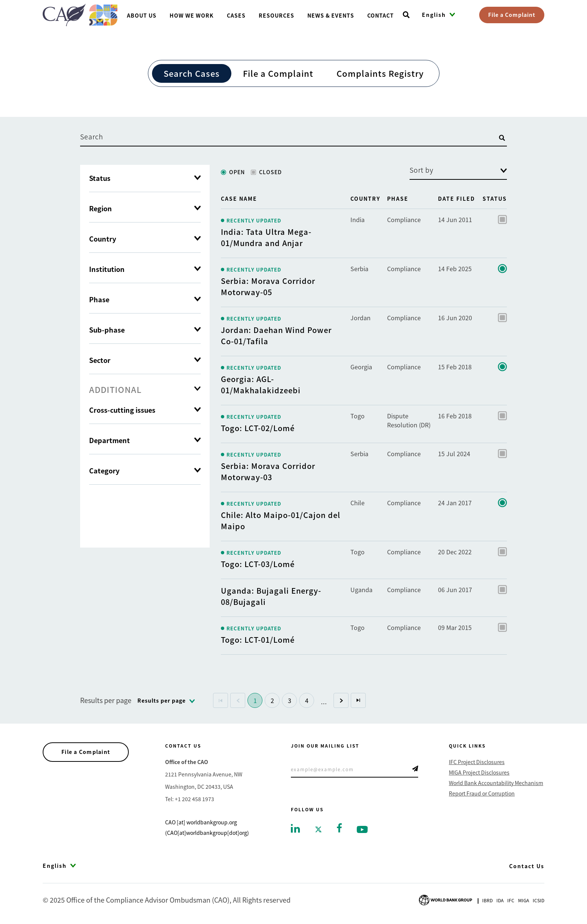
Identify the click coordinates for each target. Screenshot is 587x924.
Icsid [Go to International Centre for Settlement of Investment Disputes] (539, 900)
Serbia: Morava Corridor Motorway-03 (268, 471)
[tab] (145, 389)
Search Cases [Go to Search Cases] (192, 73)
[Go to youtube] (362, 829)
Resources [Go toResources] (276, 15)
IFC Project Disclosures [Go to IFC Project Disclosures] (477, 762)
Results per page (106, 700)
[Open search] (406, 15)
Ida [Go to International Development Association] (500, 900)
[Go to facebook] (339, 827)
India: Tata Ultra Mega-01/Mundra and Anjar (266, 237)
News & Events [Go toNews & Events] (331, 15)
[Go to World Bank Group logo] (445, 899)
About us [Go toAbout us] (142, 15)
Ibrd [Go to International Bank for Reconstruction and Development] (487, 900)
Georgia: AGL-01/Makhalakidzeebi (261, 384)
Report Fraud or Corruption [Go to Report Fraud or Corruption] (482, 793)
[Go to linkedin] (295, 828)
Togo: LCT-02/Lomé (258, 428)
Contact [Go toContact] (381, 15)
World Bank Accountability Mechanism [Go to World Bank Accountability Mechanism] (496, 783)
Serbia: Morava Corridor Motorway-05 (268, 286)
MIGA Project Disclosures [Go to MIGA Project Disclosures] (479, 772)
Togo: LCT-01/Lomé (258, 640)
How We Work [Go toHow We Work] (192, 15)
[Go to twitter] (318, 829)
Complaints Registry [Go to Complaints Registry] (380, 73)
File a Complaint (512, 15)
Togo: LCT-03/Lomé (258, 564)
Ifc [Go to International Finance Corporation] (511, 900)
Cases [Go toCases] (236, 15)
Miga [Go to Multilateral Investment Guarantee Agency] (524, 900)
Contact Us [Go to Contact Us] (527, 866)
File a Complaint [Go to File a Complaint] (278, 73)
